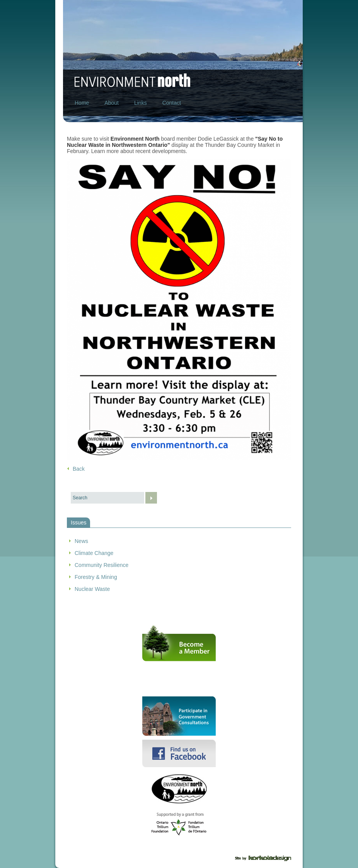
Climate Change (94, 553)
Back (79, 469)
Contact (172, 103)
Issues (78, 523)
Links (141, 103)
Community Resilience (101, 565)
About (112, 103)
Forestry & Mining (96, 577)
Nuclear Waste (92, 589)
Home (82, 103)
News (81, 541)
